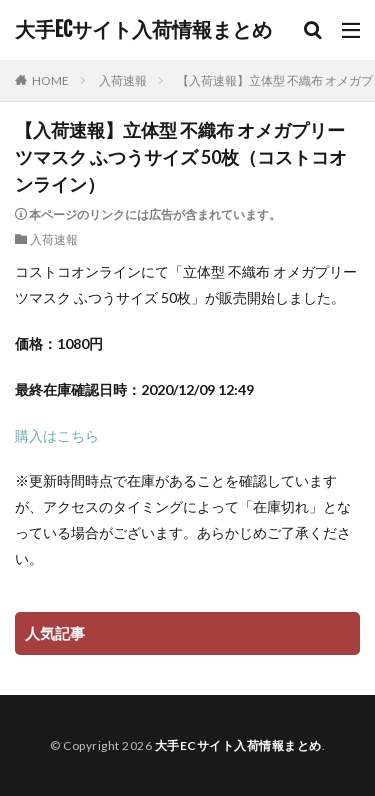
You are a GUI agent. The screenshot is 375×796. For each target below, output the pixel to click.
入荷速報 (123, 80)
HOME (50, 80)
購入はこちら (57, 435)
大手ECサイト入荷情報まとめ (143, 30)
